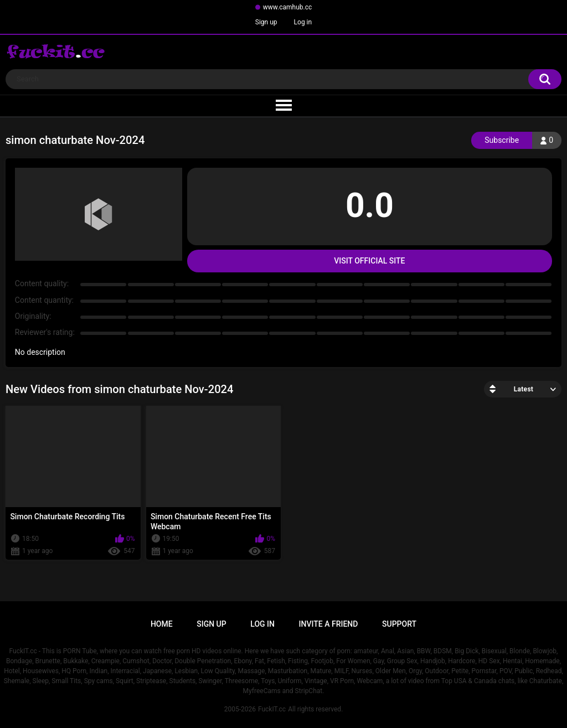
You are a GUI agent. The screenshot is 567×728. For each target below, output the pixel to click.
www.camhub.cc (288, 7)
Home (162, 624)
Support (399, 624)
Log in (303, 22)
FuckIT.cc (272, 709)
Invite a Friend (329, 624)
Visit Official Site (369, 261)
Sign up (266, 22)
